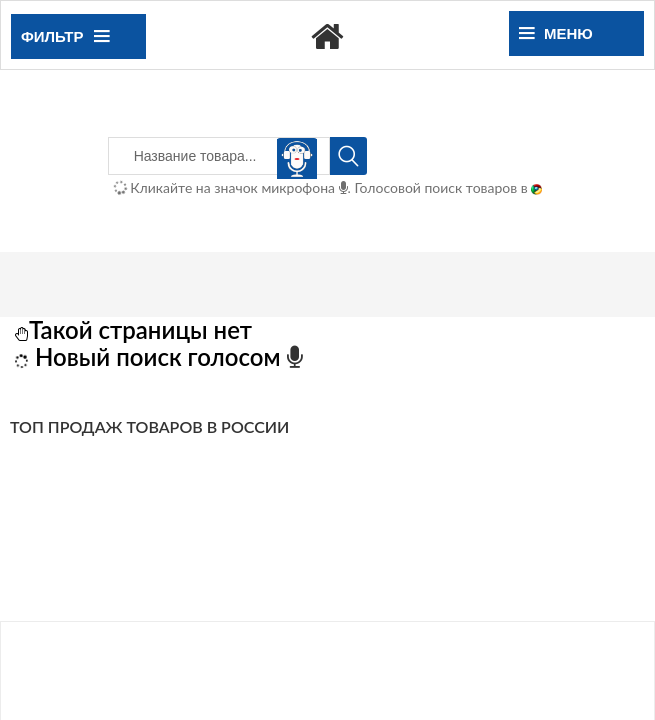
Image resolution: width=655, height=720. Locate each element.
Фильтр (65, 36)
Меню (556, 33)
